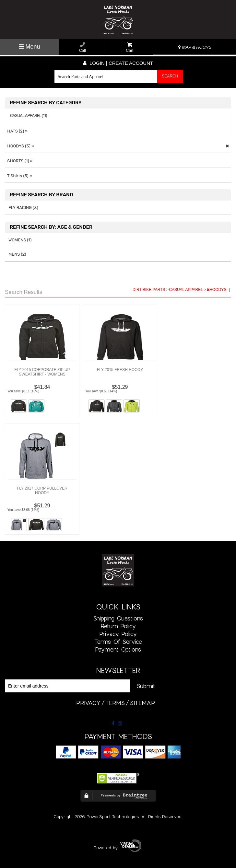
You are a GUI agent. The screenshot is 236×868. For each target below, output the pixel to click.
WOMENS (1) (20, 240)
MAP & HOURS (195, 47)
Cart (130, 47)
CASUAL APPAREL (186, 290)
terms (115, 703)
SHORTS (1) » (19, 161)
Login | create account (118, 63)
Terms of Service (118, 642)
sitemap (142, 703)
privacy (88, 703)
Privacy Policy (118, 634)
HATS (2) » (16, 131)
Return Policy (118, 626)
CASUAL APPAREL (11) (28, 116)
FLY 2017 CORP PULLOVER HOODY (42, 491)
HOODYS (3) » (20, 146)
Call (83, 47)
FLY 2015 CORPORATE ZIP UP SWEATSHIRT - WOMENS (42, 372)
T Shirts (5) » (19, 176)
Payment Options (118, 649)
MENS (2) (17, 254)
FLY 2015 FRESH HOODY (120, 370)
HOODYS (217, 290)
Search (170, 76)
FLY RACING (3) (23, 208)
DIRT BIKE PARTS (149, 290)
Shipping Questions (118, 618)
